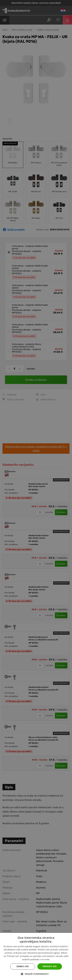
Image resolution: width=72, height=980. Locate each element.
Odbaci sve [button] (23, 966)
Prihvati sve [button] (50, 966)
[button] (36, 974)
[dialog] (36, 490)
